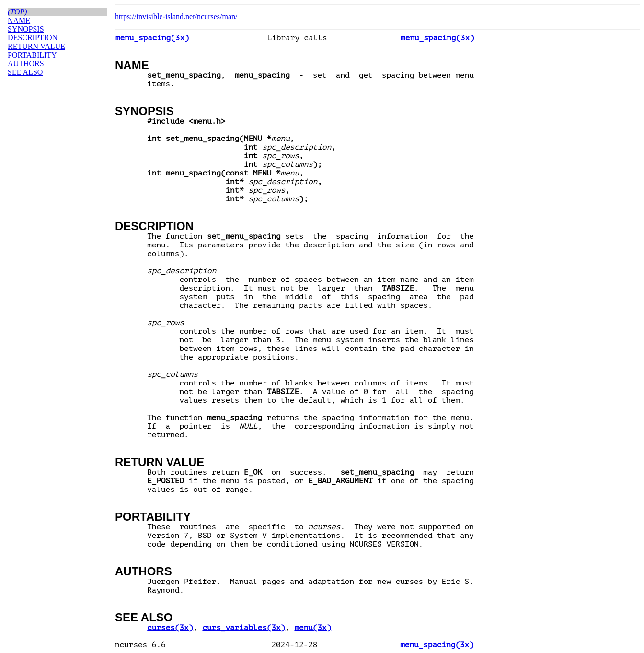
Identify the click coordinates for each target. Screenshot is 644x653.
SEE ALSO (144, 617)
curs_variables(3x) (244, 628)
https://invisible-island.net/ (156, 17)
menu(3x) (313, 628)
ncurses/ (209, 17)
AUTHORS (144, 571)
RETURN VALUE (160, 462)
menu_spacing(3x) (152, 38)
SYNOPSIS (144, 111)
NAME (132, 65)
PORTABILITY (153, 517)
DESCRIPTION (154, 226)
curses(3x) (170, 628)
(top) (17, 12)
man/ (230, 17)
